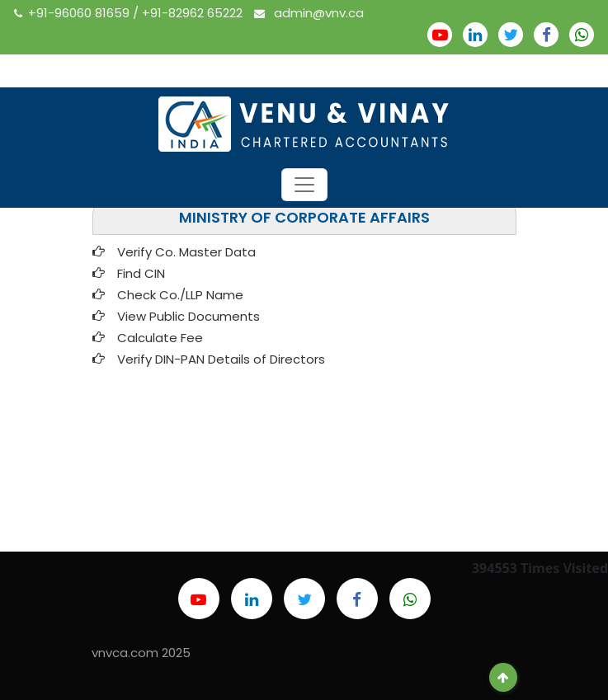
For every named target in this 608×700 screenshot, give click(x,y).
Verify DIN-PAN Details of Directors (221, 359)
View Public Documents (189, 316)
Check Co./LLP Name (183, 295)
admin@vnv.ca (309, 13)
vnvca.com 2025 (141, 653)
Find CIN (141, 273)
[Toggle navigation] (304, 185)
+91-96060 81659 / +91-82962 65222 (130, 13)
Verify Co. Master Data (186, 252)
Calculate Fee (160, 338)
